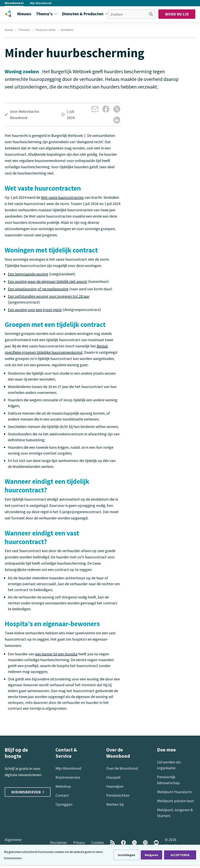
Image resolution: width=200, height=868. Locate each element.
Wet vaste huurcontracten (62, 197)
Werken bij (115, 804)
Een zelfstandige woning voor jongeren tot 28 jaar (49, 296)
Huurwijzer (115, 786)
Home (9, 30)
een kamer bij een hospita (56, 654)
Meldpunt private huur (175, 801)
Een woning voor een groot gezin (35, 310)
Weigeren (151, 855)
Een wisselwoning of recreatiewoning (38, 289)
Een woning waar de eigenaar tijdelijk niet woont (47, 281)
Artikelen (67, 30)
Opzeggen (64, 804)
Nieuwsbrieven (28, 792)
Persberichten (118, 795)
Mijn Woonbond (41, 3)
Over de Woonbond (122, 768)
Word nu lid (177, 14)
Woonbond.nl (14, 3)
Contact (62, 795)
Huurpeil (113, 777)
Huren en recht (46, 30)
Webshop (63, 786)
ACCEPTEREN (180, 855)
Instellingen (126, 855)
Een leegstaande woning (28, 274)
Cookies (98, 842)
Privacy (79, 842)
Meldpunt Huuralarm (174, 792)
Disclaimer (58, 842)
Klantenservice (68, 777)
